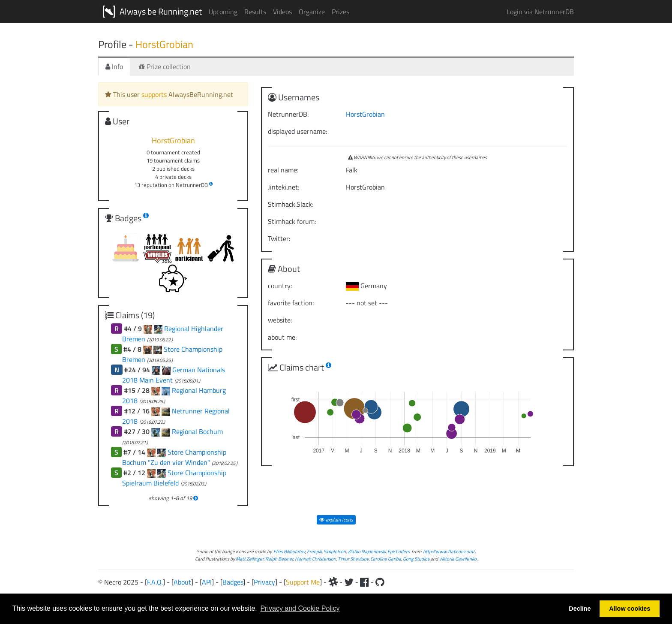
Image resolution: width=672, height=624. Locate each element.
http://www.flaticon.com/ (449, 551)
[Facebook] (364, 582)
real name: (283, 170)
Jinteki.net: (283, 187)
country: (280, 286)
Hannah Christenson (315, 559)
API (207, 582)
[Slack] (333, 582)
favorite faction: (291, 303)
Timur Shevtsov (353, 559)
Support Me (303, 582)
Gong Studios (416, 559)
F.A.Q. (155, 582)
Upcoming (223, 12)
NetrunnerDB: (288, 114)
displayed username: (297, 131)
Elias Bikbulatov (289, 551)
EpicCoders (399, 551)
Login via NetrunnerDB (540, 12)
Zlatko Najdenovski (367, 551)
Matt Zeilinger (250, 559)
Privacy (264, 582)
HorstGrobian (365, 114)
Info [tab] (114, 66)
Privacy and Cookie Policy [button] (300, 608)
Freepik (314, 551)
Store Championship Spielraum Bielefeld (174, 478)
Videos (282, 12)
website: (280, 320)
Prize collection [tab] (165, 66)
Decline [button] (580, 609)
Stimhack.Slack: (291, 204)
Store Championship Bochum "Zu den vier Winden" (174, 457)
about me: (282, 337)
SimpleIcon (335, 551)
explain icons (336, 520)
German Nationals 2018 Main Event (174, 375)
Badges (233, 582)
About (182, 582)
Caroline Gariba (386, 559)
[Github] (380, 582)
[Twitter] (349, 582)
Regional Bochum (197, 431)
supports (154, 94)
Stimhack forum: (292, 221)
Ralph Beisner (279, 559)
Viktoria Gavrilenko (458, 559)
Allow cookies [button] (630, 609)
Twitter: (279, 238)
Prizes (340, 12)
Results (255, 12)
